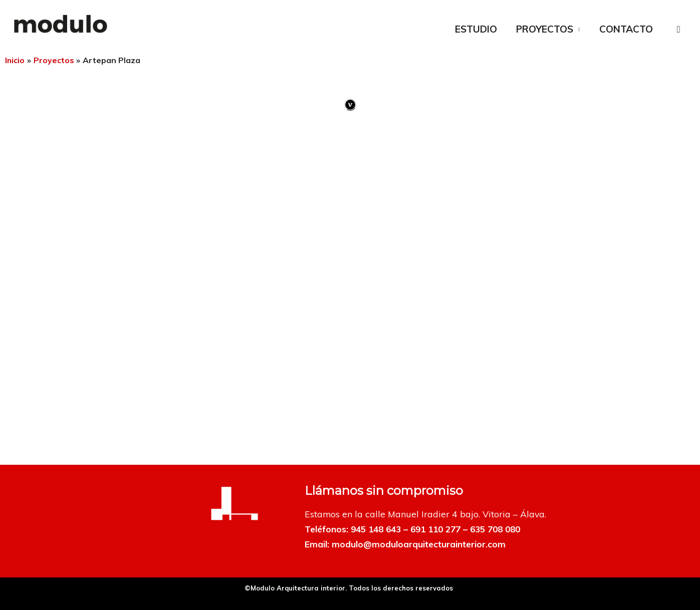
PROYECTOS (545, 29)
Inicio (15, 60)
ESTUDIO (476, 29)
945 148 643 (378, 529)
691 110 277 (442, 529)
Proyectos (54, 60)
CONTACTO (626, 29)
